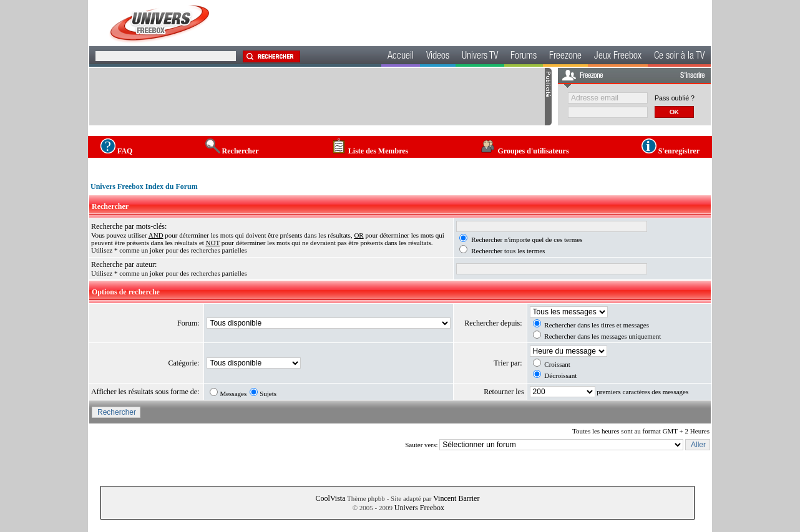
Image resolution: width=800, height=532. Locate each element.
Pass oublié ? (675, 98)
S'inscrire (692, 76)
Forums (524, 57)
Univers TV (480, 57)
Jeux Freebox (618, 57)
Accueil (401, 57)
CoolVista (331, 498)
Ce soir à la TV (679, 57)
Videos (438, 57)
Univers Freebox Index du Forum (144, 186)
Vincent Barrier (456, 498)
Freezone (565, 57)
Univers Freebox (419, 508)
